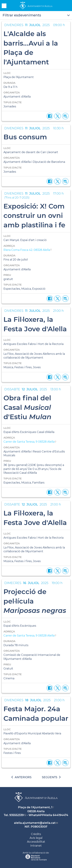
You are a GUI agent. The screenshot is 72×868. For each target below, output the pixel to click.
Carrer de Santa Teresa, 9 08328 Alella (29, 442)
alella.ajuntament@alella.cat (35, 823)
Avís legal (36, 838)
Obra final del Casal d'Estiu (27, 407)
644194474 (60, 815)
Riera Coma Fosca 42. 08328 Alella (27, 250)
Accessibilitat (36, 842)
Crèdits (36, 834)
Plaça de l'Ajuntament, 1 (35, 807)
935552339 (17, 815)
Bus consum (25, 137)
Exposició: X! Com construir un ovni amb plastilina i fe (34, 216)
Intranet (36, 846)
